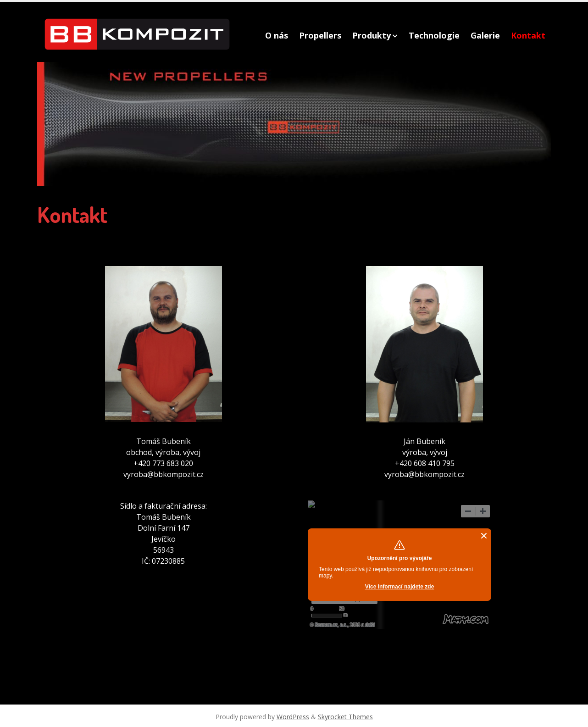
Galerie (485, 35)
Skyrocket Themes (345, 717)
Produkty (372, 35)
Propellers (320, 35)
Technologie (434, 35)
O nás (277, 35)
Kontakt (528, 35)
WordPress (293, 717)
